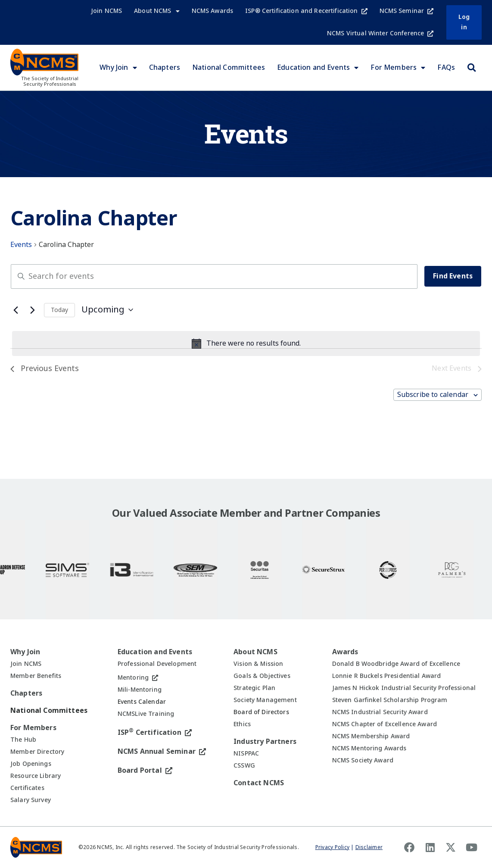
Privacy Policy (332, 847)
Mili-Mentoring (140, 690)
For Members (398, 68)
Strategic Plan (254, 688)
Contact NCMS (259, 783)
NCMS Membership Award (371, 736)
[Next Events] (32, 310)
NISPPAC (246, 753)
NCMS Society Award (363, 760)
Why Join (118, 68)
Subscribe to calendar (433, 395)
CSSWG (244, 765)
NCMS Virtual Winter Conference (380, 33)
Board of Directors (261, 712)
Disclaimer (369, 847)
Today (59, 310)
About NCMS (157, 11)
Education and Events (318, 68)
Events (21, 245)
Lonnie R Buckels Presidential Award (387, 676)
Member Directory (37, 752)
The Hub (23, 740)
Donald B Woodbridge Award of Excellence (396, 664)
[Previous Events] (16, 310)
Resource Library (36, 776)
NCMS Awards (213, 11)
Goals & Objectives (262, 676)
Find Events (453, 276)
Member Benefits (36, 676)
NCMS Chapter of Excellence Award (385, 724)
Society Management (265, 700)
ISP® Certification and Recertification (306, 11)
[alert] (246, 343)
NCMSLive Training (146, 714)
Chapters (165, 67)
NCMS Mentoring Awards (369, 748)
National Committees (229, 67)
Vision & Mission (258, 664)
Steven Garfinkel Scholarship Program (390, 700)
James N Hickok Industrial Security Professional (404, 688)
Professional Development (157, 664)
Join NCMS (106, 11)
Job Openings (31, 764)
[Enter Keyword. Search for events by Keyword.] (214, 276)
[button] (471, 68)
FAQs (446, 67)
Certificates (27, 788)
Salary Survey (31, 800)
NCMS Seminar (407, 11)
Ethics (242, 724)
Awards (345, 652)
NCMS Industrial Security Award (380, 712)
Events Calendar (142, 702)
